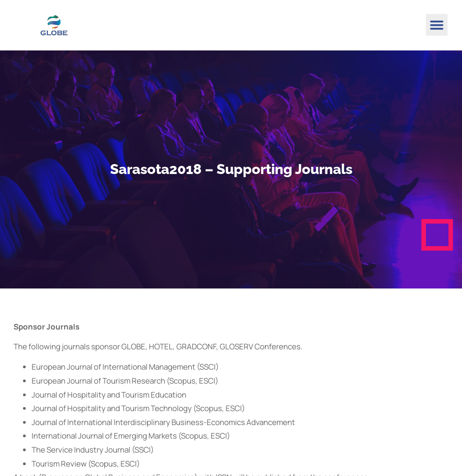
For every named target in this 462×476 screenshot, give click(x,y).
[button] (437, 25)
